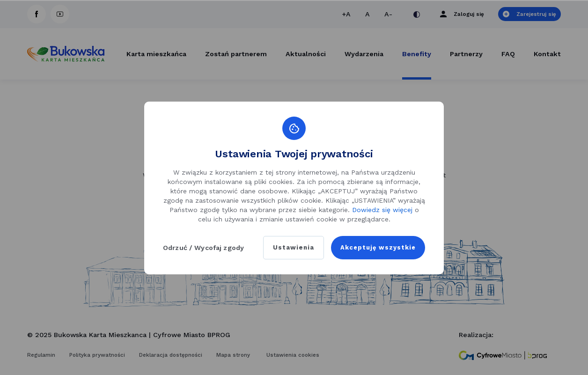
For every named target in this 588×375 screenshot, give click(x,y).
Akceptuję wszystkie (376, 248)
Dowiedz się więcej (382, 210)
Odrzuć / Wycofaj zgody (203, 248)
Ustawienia (288, 248)
